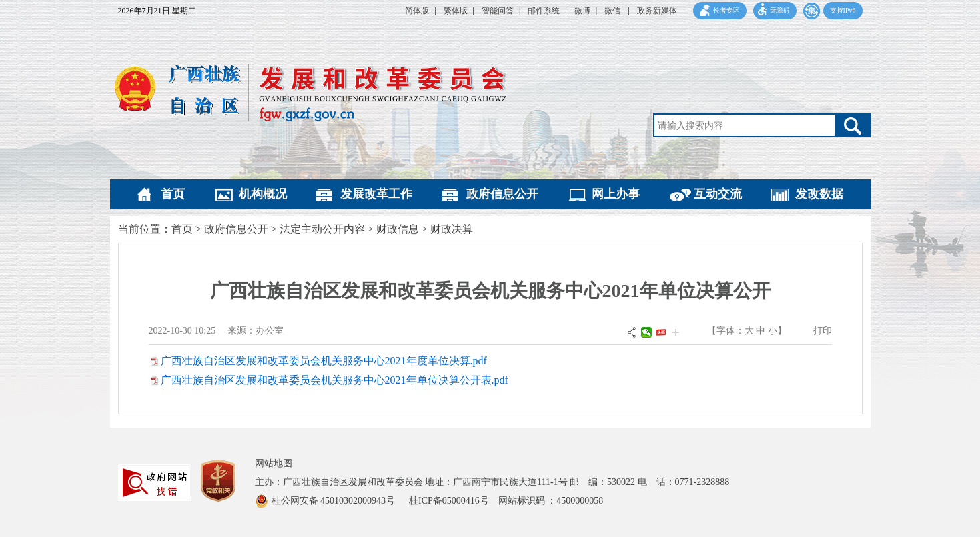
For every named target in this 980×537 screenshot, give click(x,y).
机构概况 (263, 194)
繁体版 (456, 11)
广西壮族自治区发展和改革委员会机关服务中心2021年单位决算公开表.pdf (335, 380)
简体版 (417, 11)
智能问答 (498, 11)
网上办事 (616, 194)
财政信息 (398, 229)
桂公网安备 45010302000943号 (335, 501)
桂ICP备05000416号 (454, 501)
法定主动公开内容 (322, 229)
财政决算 (452, 229)
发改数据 (819, 194)
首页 (173, 194)
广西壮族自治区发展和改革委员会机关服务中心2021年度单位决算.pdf (324, 361)
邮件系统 (544, 11)
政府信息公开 (502, 194)
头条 (661, 332)
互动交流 (718, 194)
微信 (613, 11)
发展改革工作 (376, 194)
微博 (582, 11)
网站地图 (274, 463)
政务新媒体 (657, 11)
